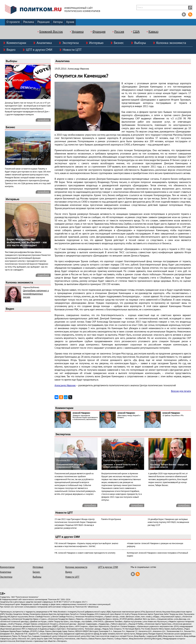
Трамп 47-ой (15, 96)
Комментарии (16, 43)
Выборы (140, 43)
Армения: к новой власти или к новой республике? (120, 466)
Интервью (96, 43)
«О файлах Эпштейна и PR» (173, 416)
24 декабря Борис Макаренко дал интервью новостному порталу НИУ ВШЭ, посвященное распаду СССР (168, 522)
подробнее (43, 120)
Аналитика (44, 43)
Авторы (58, 22)
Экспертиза (70, 43)
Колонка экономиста (171, 43)
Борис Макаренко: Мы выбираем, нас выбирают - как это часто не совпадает (27, 242)
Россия (119, 32)
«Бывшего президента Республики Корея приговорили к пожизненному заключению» (85, 417)
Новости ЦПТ (72, 50)
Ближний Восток (51, 32)
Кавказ (153, 32)
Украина (78, 32)
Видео (11, 50)
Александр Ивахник (65, 385)
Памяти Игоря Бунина (111, 519)
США (136, 32)
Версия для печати (181, 391)
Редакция (44, 22)
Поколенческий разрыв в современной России (70, 466)
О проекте (13, 22)
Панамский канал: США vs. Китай (24, 160)
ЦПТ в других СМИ (39, 50)
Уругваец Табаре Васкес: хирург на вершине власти (169, 466)
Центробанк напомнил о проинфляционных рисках (36, 294)
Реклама (29, 22)
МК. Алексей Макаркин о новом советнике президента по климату (85, 553)
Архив (70, 22)
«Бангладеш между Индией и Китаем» (129, 417)
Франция (99, 32)
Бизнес (119, 43)
